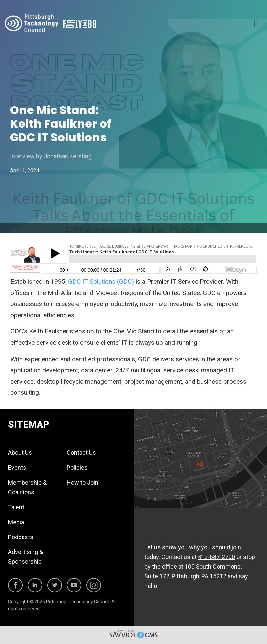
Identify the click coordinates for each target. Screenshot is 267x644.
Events (17, 467)
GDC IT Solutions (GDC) (102, 281)
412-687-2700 (216, 557)
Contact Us (81, 452)
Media (16, 522)
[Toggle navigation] (256, 23)
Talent (16, 507)
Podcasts (21, 537)
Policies (77, 467)
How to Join (83, 482)
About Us (20, 452)
